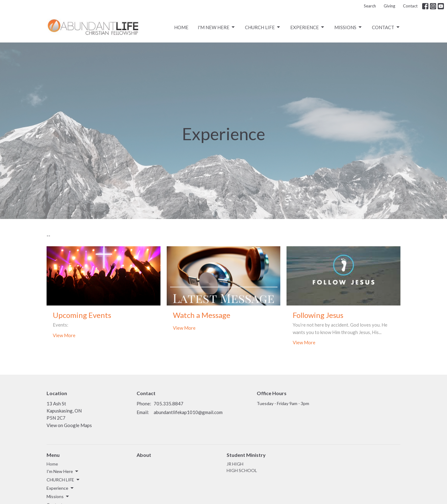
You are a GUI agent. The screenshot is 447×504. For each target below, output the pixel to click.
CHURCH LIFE (263, 27)
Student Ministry (246, 455)
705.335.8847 (169, 404)
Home (181, 27)
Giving (389, 6)
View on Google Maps (69, 425)
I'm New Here (217, 27)
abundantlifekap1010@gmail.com (188, 412)
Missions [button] (58, 497)
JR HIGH (235, 464)
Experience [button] (61, 488)
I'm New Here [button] (63, 471)
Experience (308, 27)
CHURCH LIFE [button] (63, 480)
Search (370, 6)
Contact (410, 6)
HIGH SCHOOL (242, 470)
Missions (348, 27)
